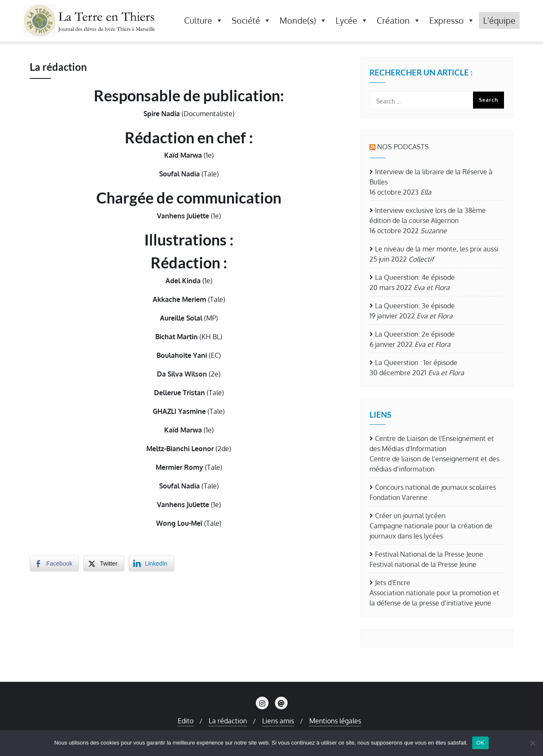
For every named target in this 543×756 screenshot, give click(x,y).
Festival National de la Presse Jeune (429, 554)
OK (480, 743)
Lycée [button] (352, 20)
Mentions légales (335, 721)
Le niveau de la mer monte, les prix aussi (437, 249)
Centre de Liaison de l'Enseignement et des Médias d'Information (432, 444)
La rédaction (228, 721)
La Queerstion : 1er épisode (416, 363)
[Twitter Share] (104, 564)
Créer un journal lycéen (410, 516)
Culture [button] (204, 20)
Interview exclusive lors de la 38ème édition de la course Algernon (428, 215)
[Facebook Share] (54, 564)
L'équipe (499, 20)
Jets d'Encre (393, 583)
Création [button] (399, 20)
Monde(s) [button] (303, 20)
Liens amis (278, 721)
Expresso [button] (452, 20)
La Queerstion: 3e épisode (415, 306)
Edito (186, 721)
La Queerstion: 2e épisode (415, 334)
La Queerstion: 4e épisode (415, 277)
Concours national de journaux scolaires (435, 487)
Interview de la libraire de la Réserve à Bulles (431, 177)
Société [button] (251, 20)
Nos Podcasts (403, 147)
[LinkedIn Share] (151, 564)
